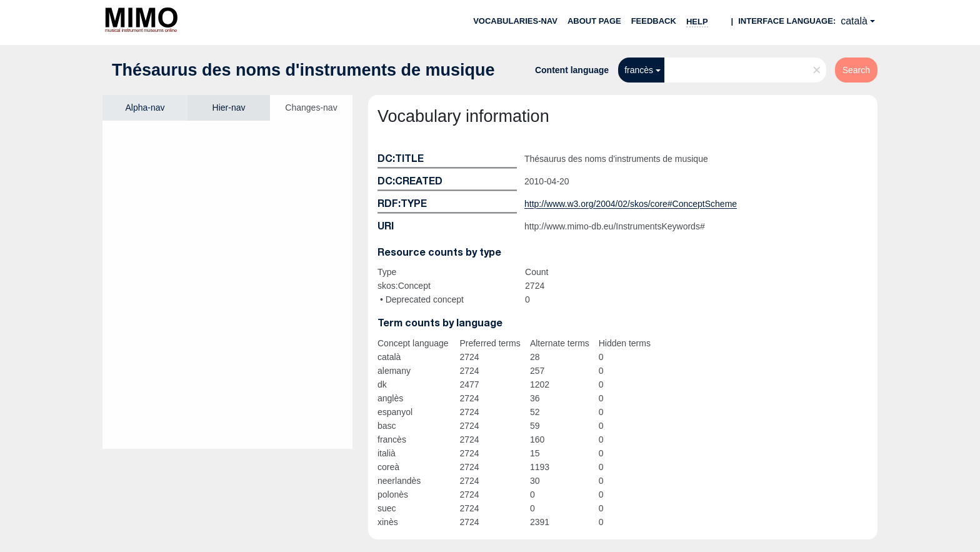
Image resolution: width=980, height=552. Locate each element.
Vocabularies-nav (515, 21)
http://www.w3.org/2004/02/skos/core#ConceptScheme (631, 204)
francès (639, 70)
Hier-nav (229, 108)
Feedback (654, 21)
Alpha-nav (145, 108)
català (854, 21)
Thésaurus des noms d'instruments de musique (303, 70)
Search (856, 70)
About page (594, 21)
